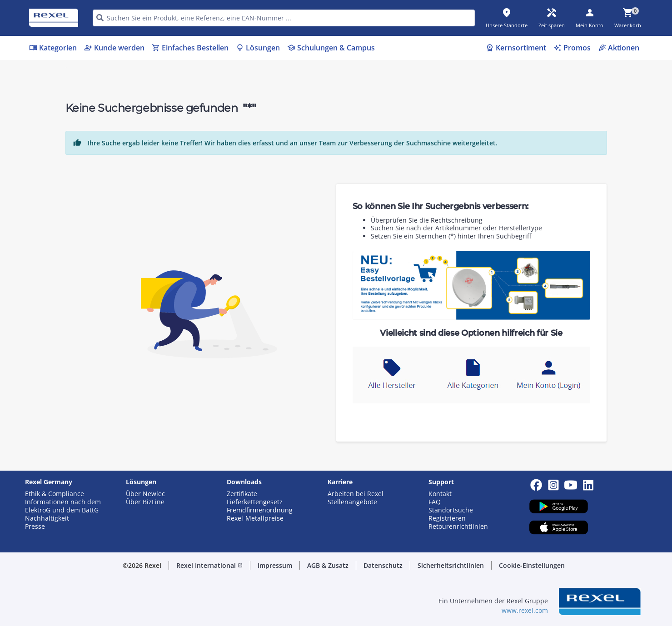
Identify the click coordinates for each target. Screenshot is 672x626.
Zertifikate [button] (242, 494)
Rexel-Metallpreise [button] (255, 518)
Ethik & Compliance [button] (55, 494)
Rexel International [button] (209, 565)
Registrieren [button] (447, 518)
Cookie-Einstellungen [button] (532, 565)
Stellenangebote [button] (352, 502)
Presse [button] (35, 527)
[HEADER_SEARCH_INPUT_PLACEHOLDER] (284, 18)
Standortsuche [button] (451, 510)
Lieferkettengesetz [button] (255, 502)
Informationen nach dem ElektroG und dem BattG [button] (63, 506)
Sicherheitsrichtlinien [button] (451, 565)
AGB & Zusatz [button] (328, 565)
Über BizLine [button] (145, 502)
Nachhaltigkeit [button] (47, 518)
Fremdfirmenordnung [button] (260, 510)
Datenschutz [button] (383, 565)
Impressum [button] (275, 565)
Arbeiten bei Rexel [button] (356, 494)
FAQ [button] (435, 502)
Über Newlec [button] (145, 494)
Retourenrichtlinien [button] (458, 527)
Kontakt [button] (440, 494)
